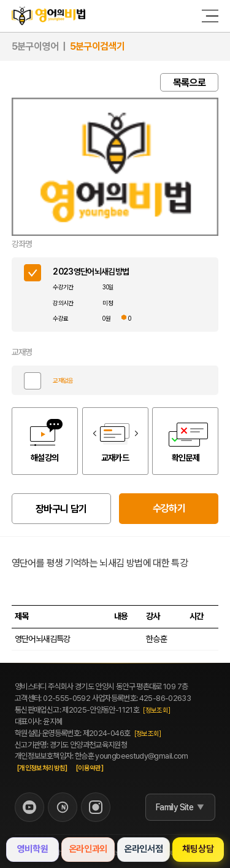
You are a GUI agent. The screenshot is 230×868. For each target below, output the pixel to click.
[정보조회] (156, 710)
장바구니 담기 (61, 509)
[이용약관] (90, 768)
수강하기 (169, 508)
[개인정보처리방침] (42, 768)
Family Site (174, 807)
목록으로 (189, 83)
